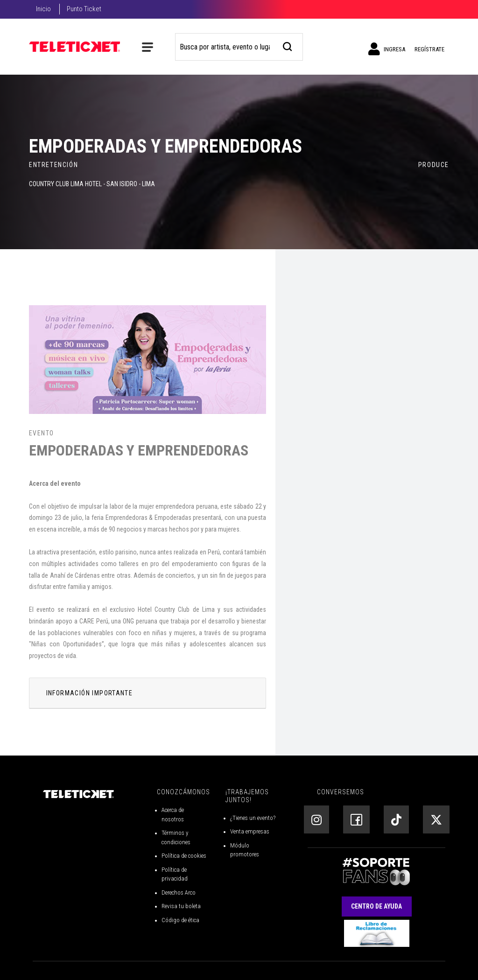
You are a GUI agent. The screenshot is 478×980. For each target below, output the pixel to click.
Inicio (43, 9)
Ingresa (387, 49)
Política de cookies (184, 856)
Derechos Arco (179, 892)
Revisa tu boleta (181, 906)
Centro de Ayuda (376, 906)
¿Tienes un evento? (253, 818)
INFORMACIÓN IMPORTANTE (90, 693)
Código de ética (180, 920)
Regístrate (429, 49)
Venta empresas (250, 831)
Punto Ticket (84, 9)
